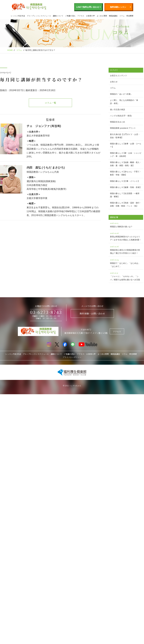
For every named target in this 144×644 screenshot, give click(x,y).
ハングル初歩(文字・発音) (121, 116)
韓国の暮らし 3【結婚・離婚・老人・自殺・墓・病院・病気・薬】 (126, 164)
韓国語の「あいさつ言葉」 (121, 94)
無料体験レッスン (118, 7)
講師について (58, 16)
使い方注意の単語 (118, 110)
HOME (10, 50)
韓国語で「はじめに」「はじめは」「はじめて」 (126, 263)
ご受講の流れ (70, 16)
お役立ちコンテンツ (118, 76)
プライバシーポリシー (72, 357)
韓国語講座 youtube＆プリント (123, 128)
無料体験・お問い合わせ (92, 314)
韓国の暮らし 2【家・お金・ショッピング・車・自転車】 (126, 155)
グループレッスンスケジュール (39, 16)
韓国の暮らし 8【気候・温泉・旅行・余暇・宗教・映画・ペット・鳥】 (126, 204)
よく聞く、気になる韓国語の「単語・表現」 (124, 102)
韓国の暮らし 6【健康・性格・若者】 (126, 187)
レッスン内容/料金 (18, 16)
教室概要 (130, 16)
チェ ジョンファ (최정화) (44, 126)
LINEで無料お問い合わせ (88, 7)
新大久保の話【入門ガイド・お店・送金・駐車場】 (125, 136)
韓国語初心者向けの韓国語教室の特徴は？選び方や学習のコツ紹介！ (126, 249)
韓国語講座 (113, 16)
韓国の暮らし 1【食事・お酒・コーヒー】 (126, 145)
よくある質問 (102, 16)
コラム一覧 (50, 103)
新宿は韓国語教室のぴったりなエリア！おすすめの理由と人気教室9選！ (126, 236)
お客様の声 (90, 16)
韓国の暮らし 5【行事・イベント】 (125, 181)
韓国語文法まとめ (118, 122)
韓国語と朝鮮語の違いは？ (126, 224)
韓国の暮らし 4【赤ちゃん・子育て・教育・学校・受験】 (126, 173)
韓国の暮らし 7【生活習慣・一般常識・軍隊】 (125, 195)
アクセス (81, 16)
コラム (122, 16)
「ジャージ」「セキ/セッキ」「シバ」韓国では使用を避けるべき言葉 (126, 276)
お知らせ (114, 82)
